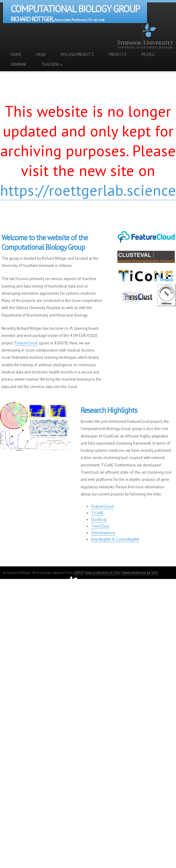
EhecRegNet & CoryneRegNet (115, 539)
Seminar (18, 64)
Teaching (52, 64)
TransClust (100, 526)
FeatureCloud (26, 343)
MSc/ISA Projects (77, 55)
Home (16, 55)
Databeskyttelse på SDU (140, 573)
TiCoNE (97, 513)
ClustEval (99, 520)
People (148, 55)
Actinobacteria (103, 533)
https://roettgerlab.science (88, 190)
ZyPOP (79, 573)
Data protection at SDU (103, 573)
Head (41, 55)
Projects (118, 55)
